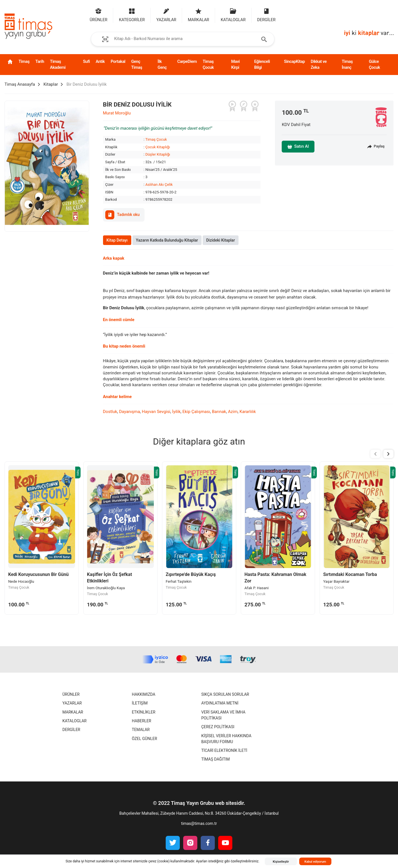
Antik (100, 61)
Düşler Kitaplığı (158, 154)
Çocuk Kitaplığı (158, 147)
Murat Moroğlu (117, 113)
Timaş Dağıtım (216, 759)
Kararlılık (248, 412)
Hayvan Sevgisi (156, 412)
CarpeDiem (187, 61)
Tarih (40, 61)
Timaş (24, 61)
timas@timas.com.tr (199, 823)
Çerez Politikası (218, 727)
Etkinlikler (144, 712)
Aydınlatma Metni (220, 703)
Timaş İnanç (347, 64)
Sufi (86, 61)
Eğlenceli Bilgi (262, 64)
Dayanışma (130, 412)
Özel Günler (145, 739)
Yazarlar (72, 703)
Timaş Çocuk (208, 64)
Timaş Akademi (58, 64)
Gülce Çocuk (374, 64)
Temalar (141, 730)
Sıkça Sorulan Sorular (225, 694)
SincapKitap (294, 61)
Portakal (118, 61)
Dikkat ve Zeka (319, 64)
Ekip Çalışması (196, 412)
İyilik (176, 412)
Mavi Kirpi (235, 64)
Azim (233, 412)
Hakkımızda (144, 694)
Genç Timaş (137, 64)
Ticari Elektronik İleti (224, 750)
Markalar (73, 712)
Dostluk (110, 412)
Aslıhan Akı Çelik (159, 185)
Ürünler (71, 694)
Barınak (219, 412)
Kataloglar (75, 721)
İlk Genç (162, 64)
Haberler (142, 721)
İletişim (140, 703)
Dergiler (71, 730)
